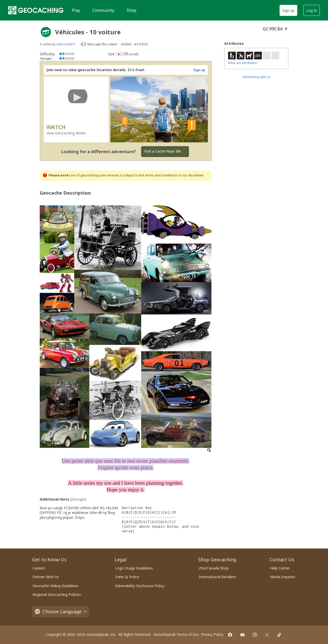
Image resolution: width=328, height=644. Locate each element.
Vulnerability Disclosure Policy (140, 586)
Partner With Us (46, 577)
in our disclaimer (191, 175)
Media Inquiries (283, 577)
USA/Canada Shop (214, 568)
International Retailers (217, 577)
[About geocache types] (46, 32)
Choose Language (60, 612)
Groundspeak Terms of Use (176, 634)
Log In (312, 10)
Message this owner (102, 44)
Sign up (288, 10)
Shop (131, 10)
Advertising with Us (256, 77)
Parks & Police (127, 577)
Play (76, 10)
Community (103, 10)
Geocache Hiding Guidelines (55, 586)
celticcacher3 (66, 44)
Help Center (280, 568)
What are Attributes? (243, 63)
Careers (39, 568)
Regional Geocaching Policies (57, 594)
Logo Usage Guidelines (134, 568)
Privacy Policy (212, 634)
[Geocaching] (36, 10)
